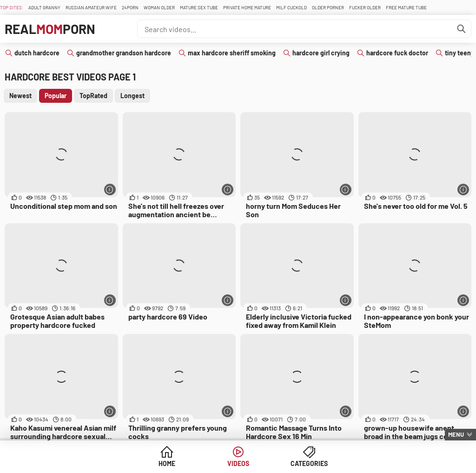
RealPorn (50, 29)
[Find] (462, 29)
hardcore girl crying (321, 53)
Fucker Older (365, 7)
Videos (238, 463)
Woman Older (159, 7)
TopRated (93, 96)
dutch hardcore (37, 53)
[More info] (110, 190)
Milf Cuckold (291, 7)
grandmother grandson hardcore (124, 53)
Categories (309, 463)
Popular (56, 96)
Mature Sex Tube (199, 7)
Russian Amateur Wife (91, 7)
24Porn (130, 7)
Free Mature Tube (406, 7)
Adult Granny (44, 7)
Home (167, 463)
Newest (20, 96)
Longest (132, 96)
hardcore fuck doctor (397, 53)
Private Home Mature (247, 7)
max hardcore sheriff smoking (232, 53)
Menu (456, 434)
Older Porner (328, 7)
